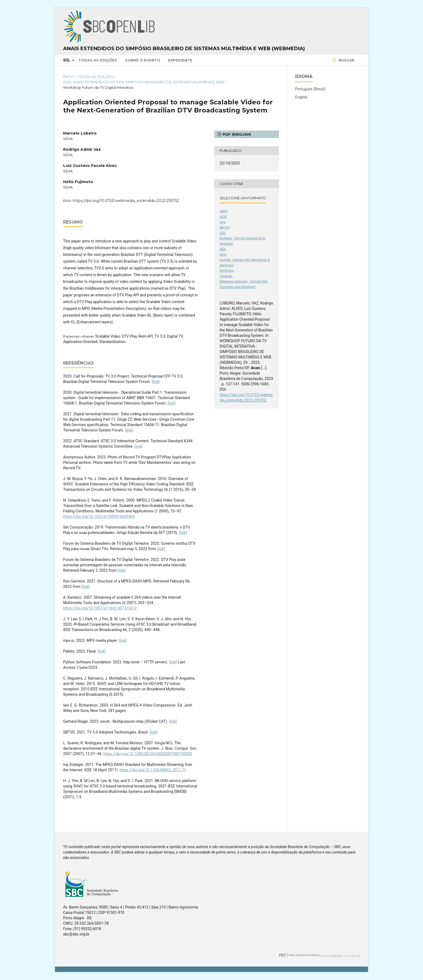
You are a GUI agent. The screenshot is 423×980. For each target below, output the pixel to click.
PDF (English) (236, 134)
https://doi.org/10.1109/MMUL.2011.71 (153, 770)
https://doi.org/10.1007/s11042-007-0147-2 (100, 608)
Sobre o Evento (143, 60)
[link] (156, 382)
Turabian (226, 276)
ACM (223, 217)
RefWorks (227, 271)
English (301, 97)
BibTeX (225, 228)
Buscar (346, 60)
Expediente (180, 60)
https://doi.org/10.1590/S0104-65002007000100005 (148, 754)
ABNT (224, 211)
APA (223, 222)
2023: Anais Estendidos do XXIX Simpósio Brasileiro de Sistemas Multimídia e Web (144, 82)
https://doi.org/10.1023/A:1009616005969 (99, 516)
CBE (223, 233)
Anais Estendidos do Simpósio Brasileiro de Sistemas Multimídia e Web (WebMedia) (184, 49)
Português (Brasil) (310, 89)
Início (69, 77)
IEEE (223, 249)
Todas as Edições (98, 60)
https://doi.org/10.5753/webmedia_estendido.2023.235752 (126, 201)
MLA (223, 255)
